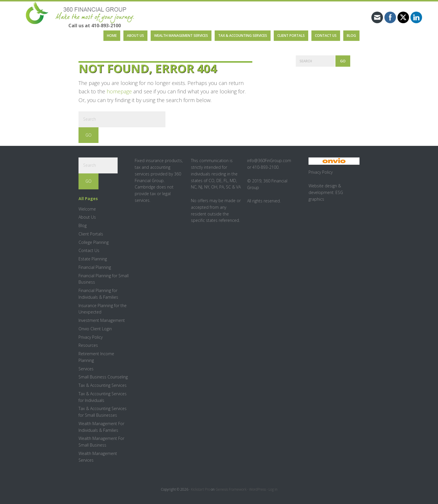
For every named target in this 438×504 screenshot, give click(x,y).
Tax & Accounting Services (103, 385)
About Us (87, 217)
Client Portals (91, 234)
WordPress (258, 489)
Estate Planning (93, 259)
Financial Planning (95, 267)
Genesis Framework (231, 489)
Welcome (87, 209)
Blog (83, 225)
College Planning (94, 242)
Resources (88, 345)
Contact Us (89, 250)
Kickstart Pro (200, 489)
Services (86, 369)
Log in (273, 489)
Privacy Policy (91, 337)
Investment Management (102, 320)
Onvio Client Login (95, 329)
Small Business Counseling (103, 377)
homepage (119, 91)
